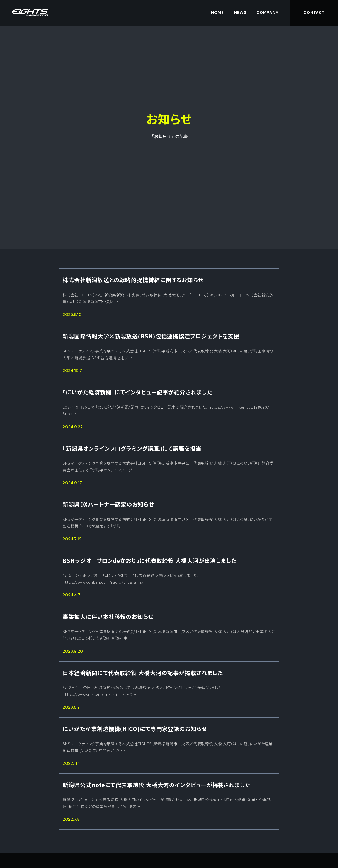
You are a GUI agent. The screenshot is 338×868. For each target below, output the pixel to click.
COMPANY (268, 13)
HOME (217, 13)
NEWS (240, 13)
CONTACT (314, 13)
